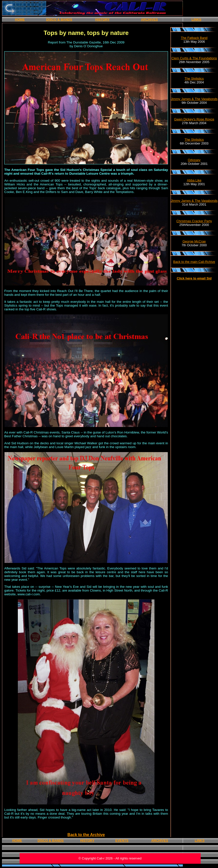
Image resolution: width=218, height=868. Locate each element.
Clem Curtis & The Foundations (194, 58)
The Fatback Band (194, 38)
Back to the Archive (86, 835)
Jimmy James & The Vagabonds (194, 99)
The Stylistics (194, 79)
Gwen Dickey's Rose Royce (194, 119)
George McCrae (194, 241)
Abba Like (194, 180)
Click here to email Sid (194, 278)
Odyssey (194, 160)
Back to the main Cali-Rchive (194, 262)
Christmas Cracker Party (194, 221)
